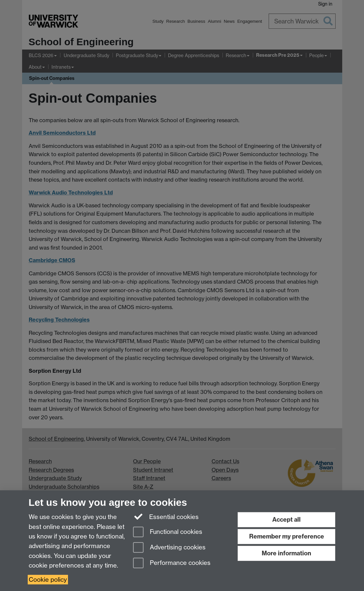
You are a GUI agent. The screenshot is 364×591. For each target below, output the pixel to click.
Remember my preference (287, 536)
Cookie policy (48, 580)
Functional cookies (168, 532)
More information (286, 553)
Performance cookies (172, 563)
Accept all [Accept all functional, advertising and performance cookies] (286, 520)
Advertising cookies (169, 548)
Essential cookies (166, 516)
